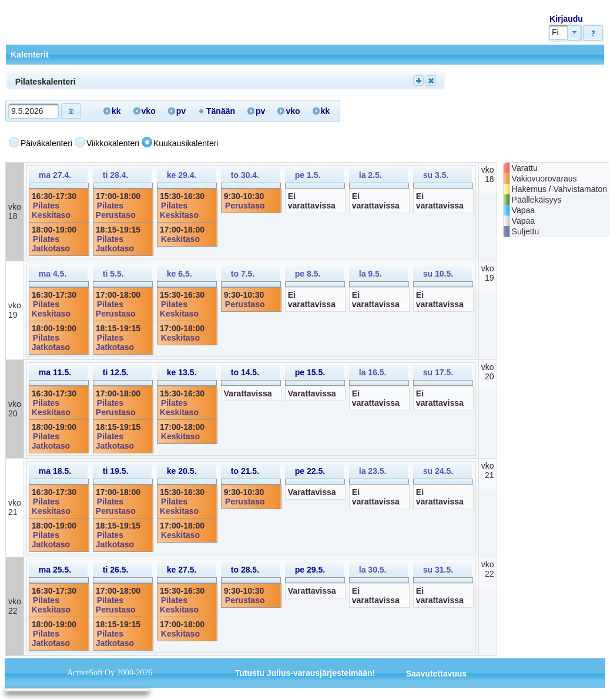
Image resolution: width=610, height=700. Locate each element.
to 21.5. (245, 471)
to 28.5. (245, 570)
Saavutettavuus (436, 674)
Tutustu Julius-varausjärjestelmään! (305, 673)
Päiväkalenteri (46, 143)
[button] (593, 33)
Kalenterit (30, 55)
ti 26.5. (116, 570)
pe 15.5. (310, 372)
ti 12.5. (116, 372)
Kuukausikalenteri (186, 143)
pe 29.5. (310, 570)
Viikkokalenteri (113, 143)
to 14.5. (245, 372)
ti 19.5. (116, 471)
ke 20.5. (182, 471)
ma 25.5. (55, 570)
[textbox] (33, 111)
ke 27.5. (182, 570)
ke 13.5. (182, 372)
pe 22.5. (310, 471)
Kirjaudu (566, 19)
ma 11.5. (55, 372)
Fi (555, 32)
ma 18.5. (55, 471)
